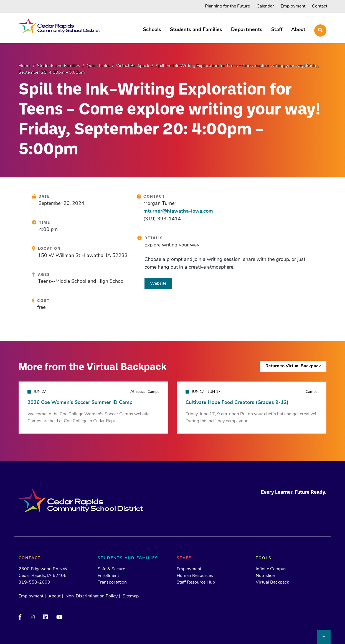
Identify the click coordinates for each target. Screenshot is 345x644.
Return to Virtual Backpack (293, 366)
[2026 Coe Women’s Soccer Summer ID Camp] (93, 407)
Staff (277, 30)
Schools (152, 30)
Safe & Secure (111, 569)
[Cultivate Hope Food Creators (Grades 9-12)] (252, 407)
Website (158, 284)
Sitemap (131, 596)
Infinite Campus (271, 569)
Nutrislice (265, 576)
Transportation (112, 582)
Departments (247, 30)
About (298, 30)
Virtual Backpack (272, 582)
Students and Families (196, 30)
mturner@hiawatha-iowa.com (178, 211)
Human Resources (195, 576)
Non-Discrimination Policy (92, 596)
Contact (320, 6)
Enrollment (108, 576)
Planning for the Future (227, 6)
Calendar (265, 6)
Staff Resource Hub (196, 582)
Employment (293, 6)
